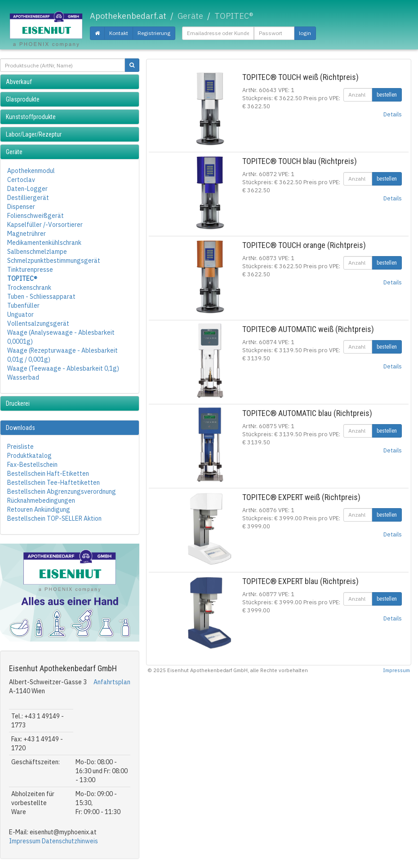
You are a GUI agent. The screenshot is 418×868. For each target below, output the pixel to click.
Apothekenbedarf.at (128, 16)
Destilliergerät (28, 198)
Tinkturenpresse (30, 270)
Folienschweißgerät (36, 216)
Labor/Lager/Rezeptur (34, 134)
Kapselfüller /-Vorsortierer (45, 225)
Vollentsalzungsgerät (38, 323)
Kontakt (119, 33)
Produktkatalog (29, 456)
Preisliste (20, 447)
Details (393, 114)
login (305, 33)
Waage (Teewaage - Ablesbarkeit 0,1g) (63, 368)
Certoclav (21, 180)
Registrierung (154, 33)
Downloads (20, 428)
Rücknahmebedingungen (41, 500)
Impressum (25, 841)
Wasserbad (23, 377)
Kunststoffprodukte (31, 117)
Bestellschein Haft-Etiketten (48, 474)
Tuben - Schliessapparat (41, 297)
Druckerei (18, 403)
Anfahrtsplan (112, 682)
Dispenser (21, 207)
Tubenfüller (23, 306)
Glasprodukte (23, 99)
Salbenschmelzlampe (37, 252)
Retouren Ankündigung (39, 509)
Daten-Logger (27, 189)
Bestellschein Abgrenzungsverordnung (62, 492)
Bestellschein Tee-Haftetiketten (53, 483)
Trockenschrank (29, 288)
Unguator (20, 314)
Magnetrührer (27, 234)
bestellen (387, 95)
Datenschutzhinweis (70, 841)
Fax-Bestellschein (32, 465)
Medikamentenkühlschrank (44, 243)
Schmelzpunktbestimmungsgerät (54, 261)
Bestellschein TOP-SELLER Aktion (54, 518)
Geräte (14, 152)
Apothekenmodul (31, 171)
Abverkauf (19, 82)
